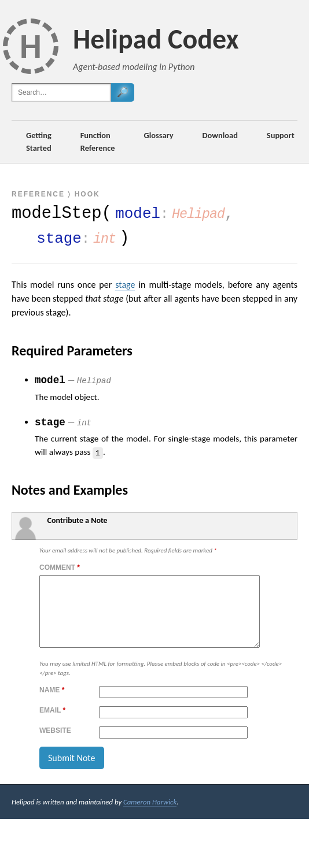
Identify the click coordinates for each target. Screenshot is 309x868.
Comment (60, 567)
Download (220, 135)
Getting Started (39, 142)
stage (125, 285)
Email (52, 724)
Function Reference (98, 142)
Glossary (159, 135)
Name (52, 704)
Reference (38, 194)
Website (55, 744)
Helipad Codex (156, 39)
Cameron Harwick (150, 816)
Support (281, 135)
